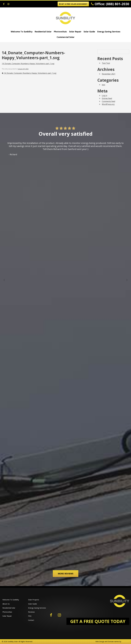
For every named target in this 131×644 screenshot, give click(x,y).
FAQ (30, 616)
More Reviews (66, 574)
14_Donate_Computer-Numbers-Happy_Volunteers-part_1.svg (28, 64)
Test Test (106, 63)
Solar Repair (75, 32)
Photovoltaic (60, 32)
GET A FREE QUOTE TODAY (98, 621)
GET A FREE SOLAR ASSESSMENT (73, 4)
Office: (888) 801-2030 (110, 4)
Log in (104, 95)
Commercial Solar (66, 37)
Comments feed (108, 101)
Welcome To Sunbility (22, 32)
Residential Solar (43, 32)
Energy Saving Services (109, 32)
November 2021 (109, 74)
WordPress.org (108, 104)
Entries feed (107, 98)
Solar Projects (34, 600)
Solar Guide (89, 32)
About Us (6, 604)
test (103, 85)
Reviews (31, 612)
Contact (31, 620)
